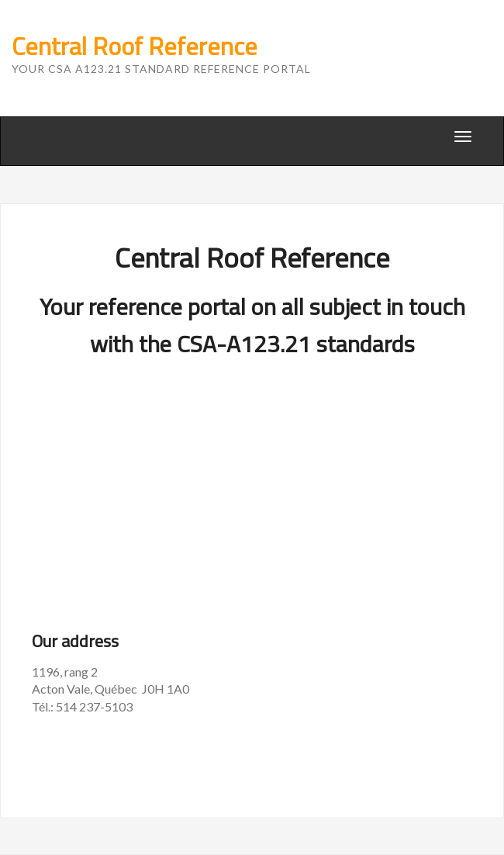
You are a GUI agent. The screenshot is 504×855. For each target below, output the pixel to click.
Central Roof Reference (135, 46)
